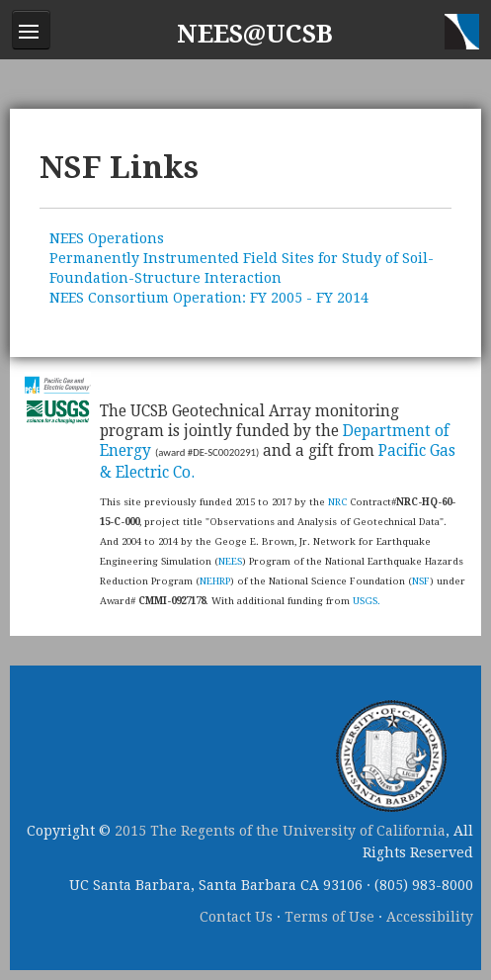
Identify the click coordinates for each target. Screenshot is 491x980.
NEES (230, 561)
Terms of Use (329, 917)
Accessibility (430, 917)
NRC (337, 502)
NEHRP (215, 581)
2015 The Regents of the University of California (280, 831)
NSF (421, 581)
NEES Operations (107, 238)
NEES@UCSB (255, 34)
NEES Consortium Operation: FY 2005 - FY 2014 (209, 298)
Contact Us (236, 917)
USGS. (367, 601)
